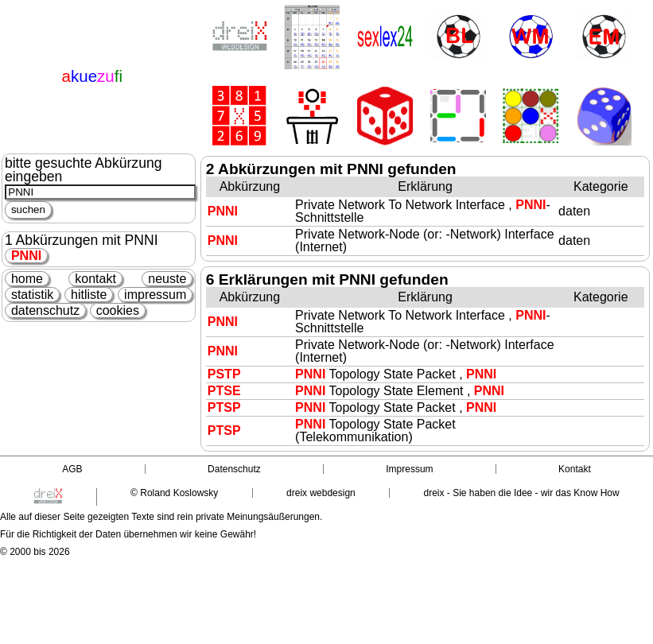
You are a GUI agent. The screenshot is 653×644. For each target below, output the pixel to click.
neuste (167, 279)
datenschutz (45, 310)
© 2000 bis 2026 (35, 552)
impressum (155, 295)
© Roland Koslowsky (174, 493)
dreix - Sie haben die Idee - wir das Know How (522, 493)
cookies (118, 310)
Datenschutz (234, 469)
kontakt (95, 279)
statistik (32, 295)
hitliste (89, 295)
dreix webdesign (321, 493)
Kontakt (575, 469)
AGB (72, 469)
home (27, 279)
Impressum (409, 469)
